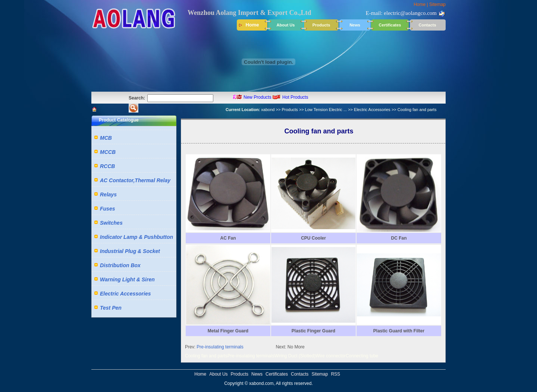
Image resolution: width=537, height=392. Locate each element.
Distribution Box (120, 265)
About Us (286, 25)
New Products (257, 97)
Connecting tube (362, 356)
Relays (108, 195)
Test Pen (111, 308)
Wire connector (331, 356)
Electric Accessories (372, 110)
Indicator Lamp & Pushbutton (136, 237)
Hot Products (295, 97)
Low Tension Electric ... (326, 110)
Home (420, 4)
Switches (111, 223)
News (355, 25)
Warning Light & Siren (127, 279)
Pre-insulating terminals (220, 347)
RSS (335, 374)
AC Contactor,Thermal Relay (135, 180)
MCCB (108, 152)
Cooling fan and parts (206, 356)
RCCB (107, 166)
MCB (106, 138)
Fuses (107, 209)
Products (321, 25)
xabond (268, 110)
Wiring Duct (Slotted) (295, 356)
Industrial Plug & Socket (130, 251)
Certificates (390, 25)
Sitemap (437, 4)
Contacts (427, 25)
